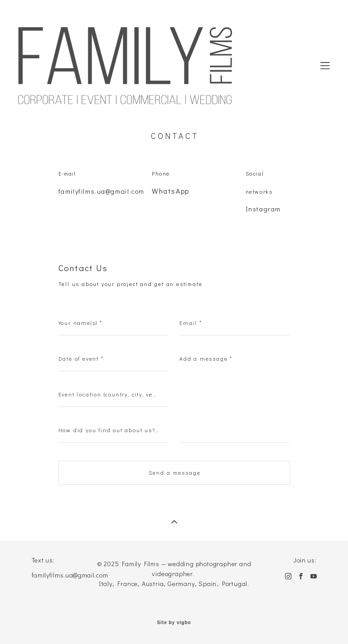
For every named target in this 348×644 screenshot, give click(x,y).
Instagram (263, 210)
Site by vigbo (174, 623)
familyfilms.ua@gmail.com (101, 192)
